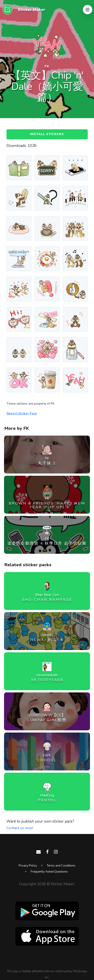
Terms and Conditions (61, 866)
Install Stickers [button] (47, 134)
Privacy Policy (28, 866)
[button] (88, 10)
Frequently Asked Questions (49, 872)
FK (47, 66)
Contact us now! (20, 828)
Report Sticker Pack (23, 414)
